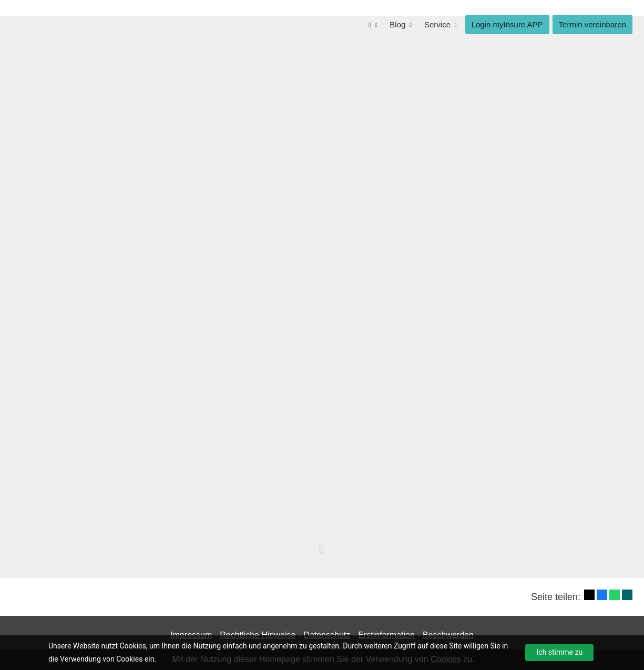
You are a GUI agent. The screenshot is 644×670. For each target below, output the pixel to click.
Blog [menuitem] (397, 24)
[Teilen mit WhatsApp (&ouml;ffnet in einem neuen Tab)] (615, 595)
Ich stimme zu (559, 652)
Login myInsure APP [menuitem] (507, 24)
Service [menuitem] (437, 24)
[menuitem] (373, 24)
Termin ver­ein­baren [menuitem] (592, 24)
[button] (322, 554)
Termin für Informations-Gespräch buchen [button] (481, 366)
